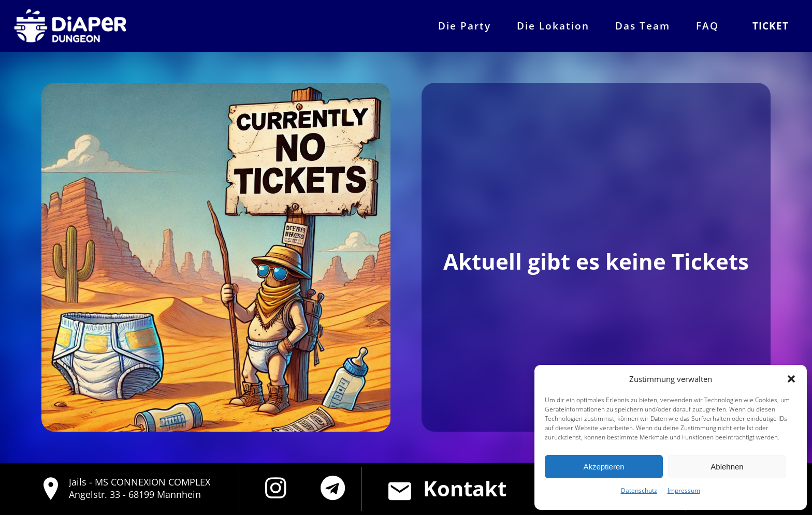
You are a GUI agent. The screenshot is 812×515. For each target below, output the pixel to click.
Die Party (465, 26)
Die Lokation (553, 26)
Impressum (684, 490)
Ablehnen (727, 467)
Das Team (643, 26)
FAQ (707, 26)
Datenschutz (639, 490)
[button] (791, 379)
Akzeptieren (604, 467)
